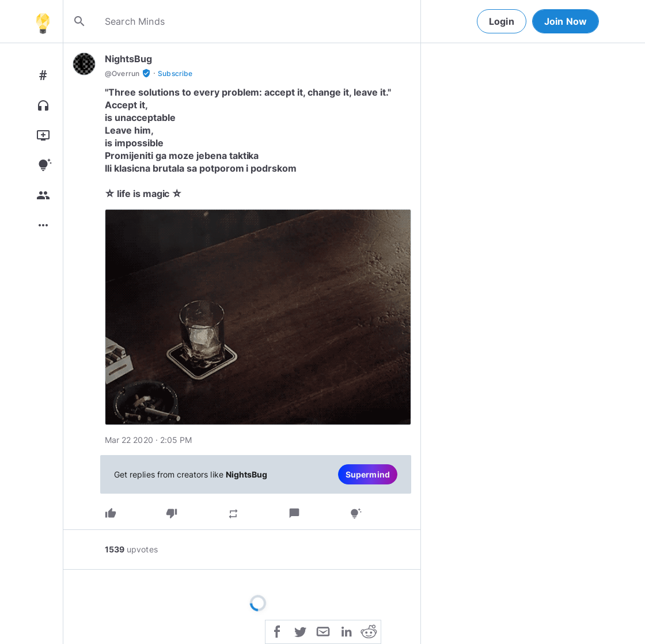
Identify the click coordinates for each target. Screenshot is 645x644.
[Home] (43, 21)
